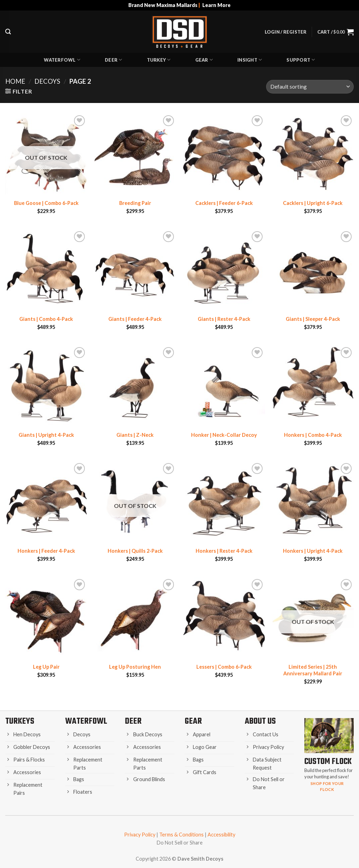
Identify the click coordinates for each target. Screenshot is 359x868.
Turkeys (20, 721)
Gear (204, 60)
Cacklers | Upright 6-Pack (313, 203)
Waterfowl (62, 60)
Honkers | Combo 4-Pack (313, 435)
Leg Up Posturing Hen (135, 667)
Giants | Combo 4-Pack (46, 319)
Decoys (47, 81)
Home (15, 81)
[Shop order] (310, 87)
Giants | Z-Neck (135, 435)
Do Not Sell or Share (180, 843)
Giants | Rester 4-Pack (224, 319)
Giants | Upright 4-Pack (46, 435)
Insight (250, 60)
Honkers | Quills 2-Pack (135, 551)
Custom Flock (328, 762)
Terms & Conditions (181, 835)
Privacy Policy (140, 835)
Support (301, 60)
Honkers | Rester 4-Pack (224, 551)
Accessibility (221, 835)
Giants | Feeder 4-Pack (135, 319)
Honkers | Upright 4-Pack (313, 551)
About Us (260, 721)
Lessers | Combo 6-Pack (224, 667)
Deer (113, 60)
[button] (8, 32)
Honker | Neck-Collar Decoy (224, 435)
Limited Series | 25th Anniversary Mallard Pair (313, 670)
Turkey (159, 60)
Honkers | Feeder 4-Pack (46, 551)
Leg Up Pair (46, 667)
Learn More (216, 5)
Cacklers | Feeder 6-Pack (224, 203)
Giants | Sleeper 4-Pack (313, 319)
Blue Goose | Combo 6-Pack (46, 203)
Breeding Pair (135, 203)
